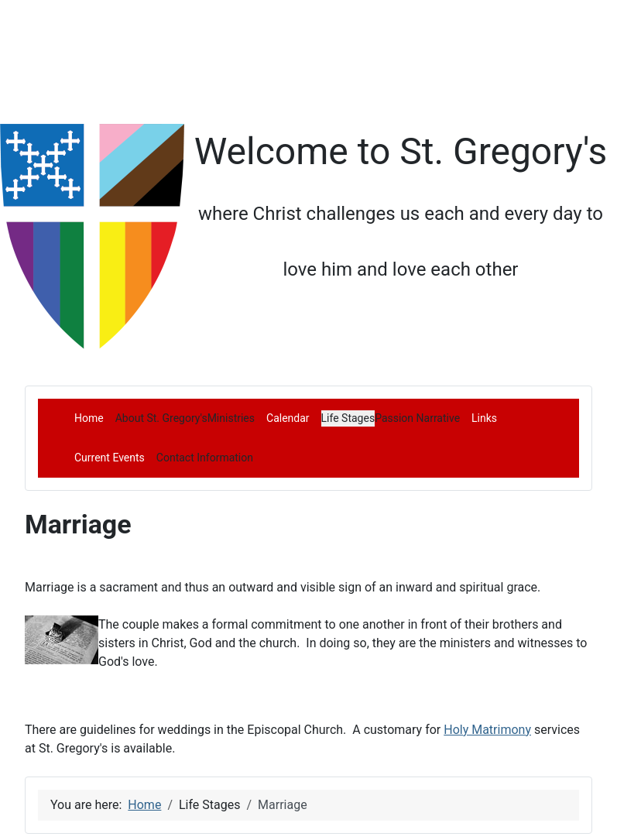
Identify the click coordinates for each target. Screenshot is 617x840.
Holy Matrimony (487, 730)
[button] (161, 418)
